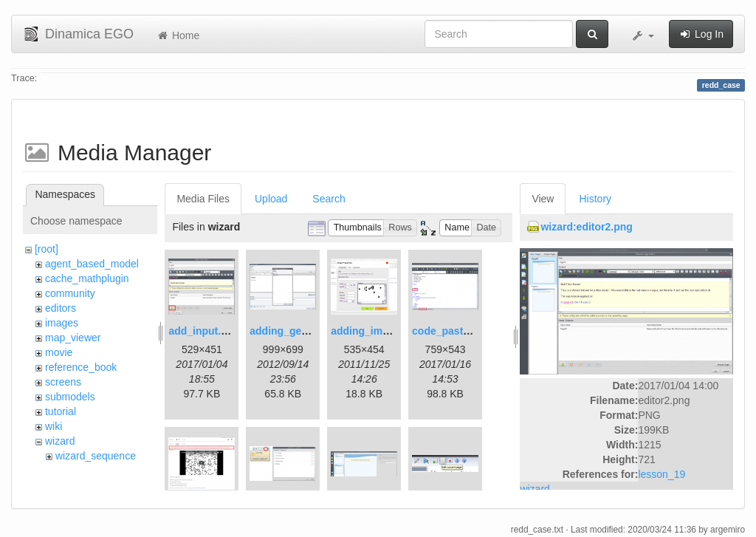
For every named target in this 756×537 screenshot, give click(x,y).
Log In (701, 34)
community (70, 293)
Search (329, 199)
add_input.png (204, 331)
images (62, 323)
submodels (70, 397)
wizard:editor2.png (586, 227)
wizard (60, 441)
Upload (271, 199)
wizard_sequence (96, 456)
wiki (54, 426)
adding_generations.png (310, 331)
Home (178, 35)
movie (59, 352)
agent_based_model (92, 264)
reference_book (81, 367)
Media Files (203, 199)
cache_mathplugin (87, 278)
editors (61, 308)
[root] (47, 249)
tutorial (61, 411)
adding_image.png (377, 331)
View (543, 199)
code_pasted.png (454, 331)
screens (63, 382)
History (595, 199)
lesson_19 (661, 474)
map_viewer (73, 338)
